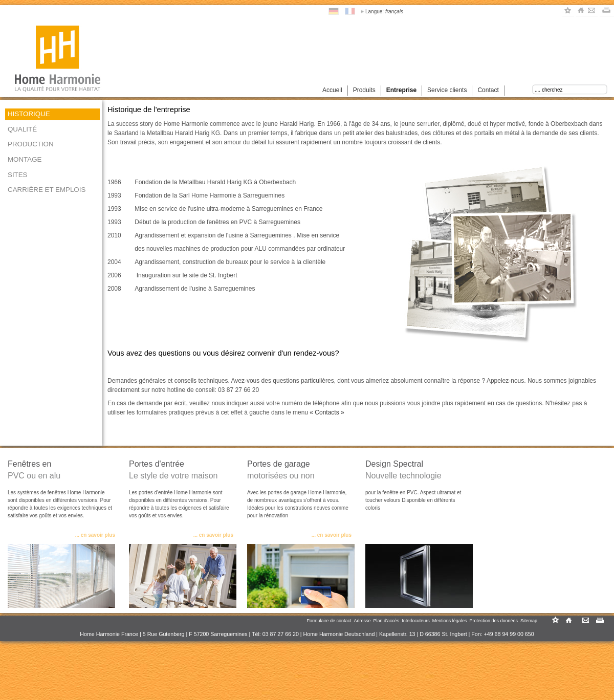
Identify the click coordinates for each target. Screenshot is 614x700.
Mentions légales (450, 621)
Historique (29, 114)
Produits (364, 90)
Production (31, 144)
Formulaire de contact (329, 621)
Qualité (22, 129)
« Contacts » (327, 412)
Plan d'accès (387, 621)
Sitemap (529, 621)
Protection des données (494, 621)
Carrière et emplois (47, 190)
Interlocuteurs (416, 621)
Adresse (363, 621)
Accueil (332, 90)
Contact (488, 90)
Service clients (447, 90)
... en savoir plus (95, 535)
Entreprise (401, 90)
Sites (18, 175)
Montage (25, 159)
